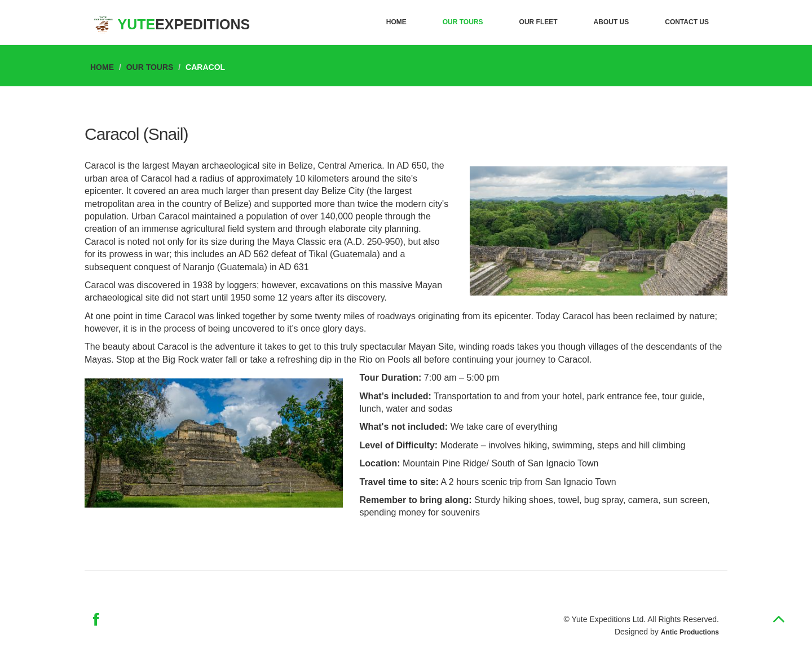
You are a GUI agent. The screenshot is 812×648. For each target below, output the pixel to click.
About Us (612, 22)
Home (396, 22)
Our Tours (463, 22)
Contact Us (687, 22)
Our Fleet (539, 22)
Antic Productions (690, 632)
